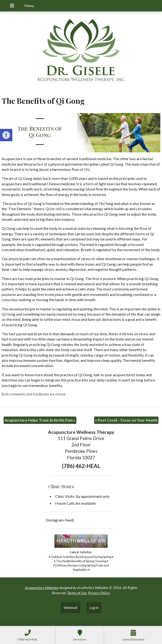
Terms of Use (77, 593)
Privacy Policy (99, 593)
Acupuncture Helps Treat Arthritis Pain (40, 420)
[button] (6, 135)
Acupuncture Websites (42, 587)
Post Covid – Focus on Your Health (126, 420)
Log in (94, 607)
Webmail (70, 607)
